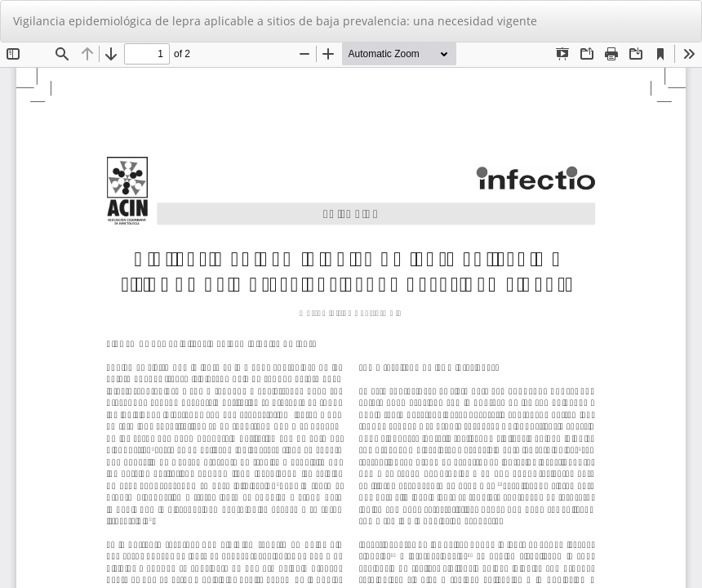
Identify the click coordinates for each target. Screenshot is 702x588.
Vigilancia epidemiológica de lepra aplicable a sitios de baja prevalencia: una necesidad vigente (275, 21)
